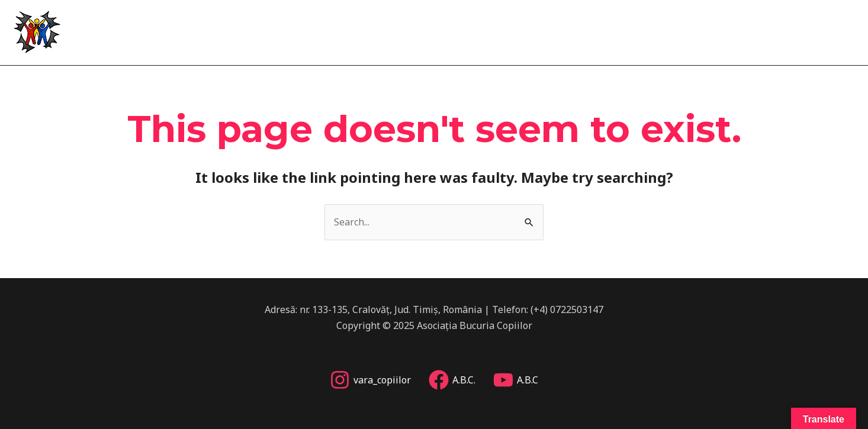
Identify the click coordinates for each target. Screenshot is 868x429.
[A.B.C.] (452, 380)
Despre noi (589, 30)
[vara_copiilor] (370, 380)
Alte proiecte (745, 30)
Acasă (532, 30)
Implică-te (817, 30)
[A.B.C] (516, 380)
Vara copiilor (664, 30)
